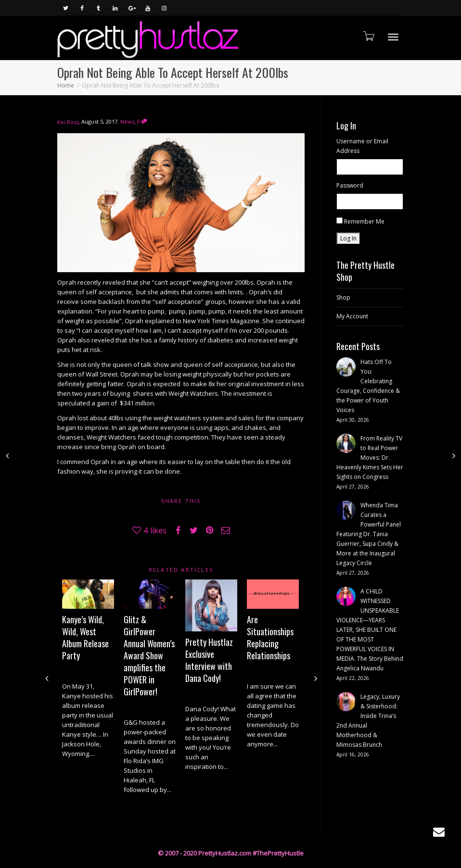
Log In (348, 238)
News (127, 121)
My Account (352, 316)
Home (66, 85)
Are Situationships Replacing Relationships (270, 637)
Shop (343, 297)
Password (350, 185)
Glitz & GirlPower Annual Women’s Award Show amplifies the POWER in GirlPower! (149, 655)
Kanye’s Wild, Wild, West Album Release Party (85, 637)
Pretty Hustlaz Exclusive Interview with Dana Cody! (209, 660)
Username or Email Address (362, 146)
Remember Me (364, 221)
